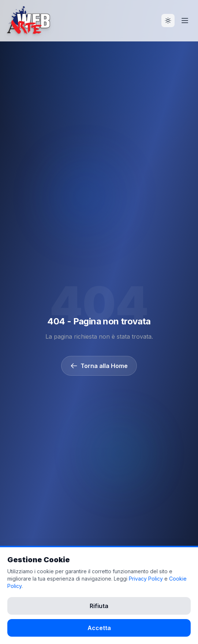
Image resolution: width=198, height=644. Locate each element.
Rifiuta (99, 606)
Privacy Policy (146, 579)
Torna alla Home (99, 366)
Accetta (99, 628)
